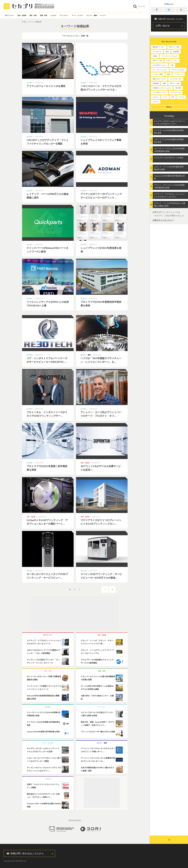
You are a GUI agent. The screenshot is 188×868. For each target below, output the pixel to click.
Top (25, 22)
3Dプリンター (10, 15)
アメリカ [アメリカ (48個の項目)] (181, 97)
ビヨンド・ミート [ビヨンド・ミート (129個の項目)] (172, 61)
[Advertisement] (75, 613)
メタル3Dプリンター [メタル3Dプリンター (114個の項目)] (159, 65)
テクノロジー (64, 15)
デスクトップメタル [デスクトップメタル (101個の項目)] (178, 70)
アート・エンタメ (77, 15)
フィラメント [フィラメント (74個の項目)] (179, 74)
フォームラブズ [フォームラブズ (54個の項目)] (176, 93)
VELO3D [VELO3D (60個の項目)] (178, 88)
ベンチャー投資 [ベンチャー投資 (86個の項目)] (158, 74)
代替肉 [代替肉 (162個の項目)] (155, 56)
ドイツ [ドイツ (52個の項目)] (165, 97)
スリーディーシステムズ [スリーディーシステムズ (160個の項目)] (169, 56)
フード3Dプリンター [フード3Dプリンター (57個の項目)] (159, 93)
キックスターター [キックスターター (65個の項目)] (176, 79)
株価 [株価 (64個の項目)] (164, 83)
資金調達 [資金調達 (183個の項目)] (176, 52)
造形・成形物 (22, 15)
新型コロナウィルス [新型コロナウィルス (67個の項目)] (159, 79)
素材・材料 (33, 15)
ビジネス (53, 15)
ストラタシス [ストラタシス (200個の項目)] (157, 52)
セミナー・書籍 (92, 15)
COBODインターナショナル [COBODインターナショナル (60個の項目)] (162, 88)
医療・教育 (44, 15)
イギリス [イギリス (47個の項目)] (156, 102)
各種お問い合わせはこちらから (25, 853)
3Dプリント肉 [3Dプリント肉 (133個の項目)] (157, 61)
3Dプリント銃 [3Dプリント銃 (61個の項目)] (175, 83)
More (169, 107)
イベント (103, 15)
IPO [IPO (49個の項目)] (173, 97)
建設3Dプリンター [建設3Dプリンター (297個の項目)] (159, 47)
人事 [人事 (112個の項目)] (172, 65)
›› (112, 589)
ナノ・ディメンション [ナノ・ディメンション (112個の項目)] (160, 70)
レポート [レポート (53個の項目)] (156, 97)
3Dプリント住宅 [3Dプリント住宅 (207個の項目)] (174, 47)
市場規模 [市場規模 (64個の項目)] (156, 83)
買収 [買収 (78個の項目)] (169, 74)
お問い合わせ (163, 26)
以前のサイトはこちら (162, 220)
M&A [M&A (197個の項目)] (167, 52)
